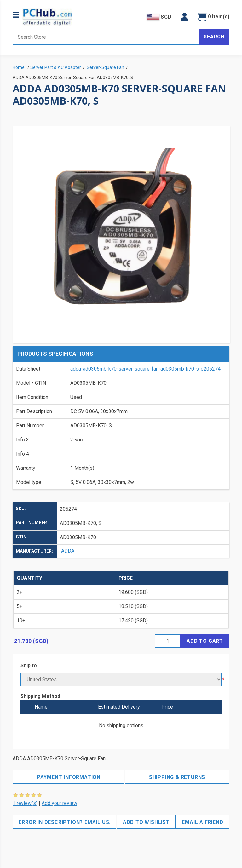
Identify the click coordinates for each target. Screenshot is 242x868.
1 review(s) (25, 803)
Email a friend (202, 822)
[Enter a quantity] (168, 641)
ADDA (68, 551)
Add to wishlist (146, 822)
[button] (184, 17)
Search (214, 37)
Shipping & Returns (177, 777)
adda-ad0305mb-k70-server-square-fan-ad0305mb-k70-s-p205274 (145, 369)
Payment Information (69, 777)
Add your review (59, 803)
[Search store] (106, 37)
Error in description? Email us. (65, 822)
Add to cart (205, 641)
